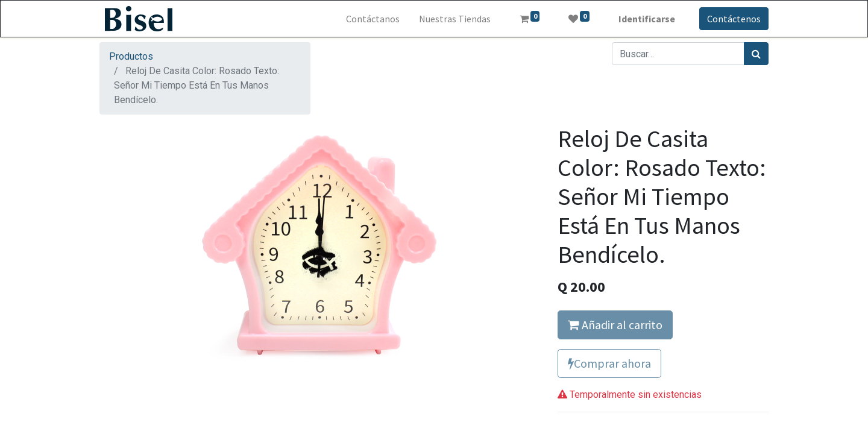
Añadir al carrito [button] (615, 325)
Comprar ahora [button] (609, 363)
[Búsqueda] (756, 54)
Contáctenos (734, 19)
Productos (131, 56)
